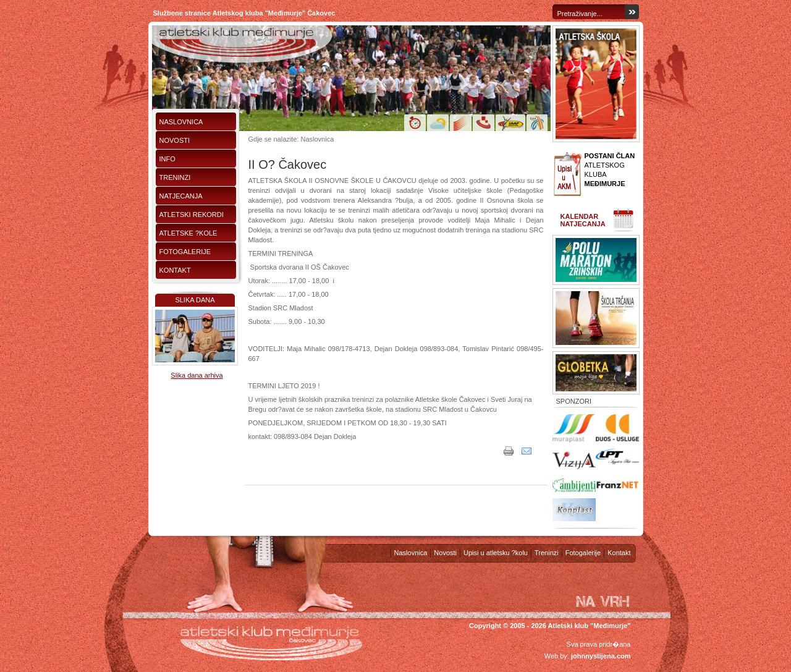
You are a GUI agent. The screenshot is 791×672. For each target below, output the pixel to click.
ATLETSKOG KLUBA (610, 170)
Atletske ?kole (188, 233)
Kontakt (175, 270)
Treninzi (175, 177)
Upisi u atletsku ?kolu (496, 553)
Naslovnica (181, 122)
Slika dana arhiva (197, 375)
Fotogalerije (185, 252)
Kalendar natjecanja (583, 220)
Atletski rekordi (192, 215)
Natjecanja (181, 196)
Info (167, 159)
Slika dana (195, 300)
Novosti (175, 140)
